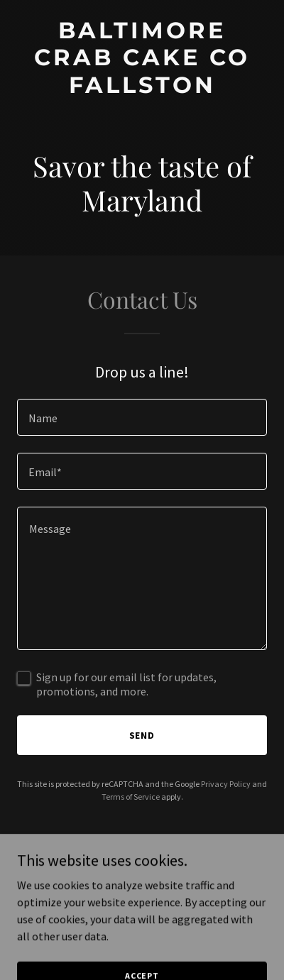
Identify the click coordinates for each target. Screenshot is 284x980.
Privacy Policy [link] (226, 784)
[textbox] (142, 417)
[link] (142, 89)
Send (142, 735)
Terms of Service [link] (131, 797)
